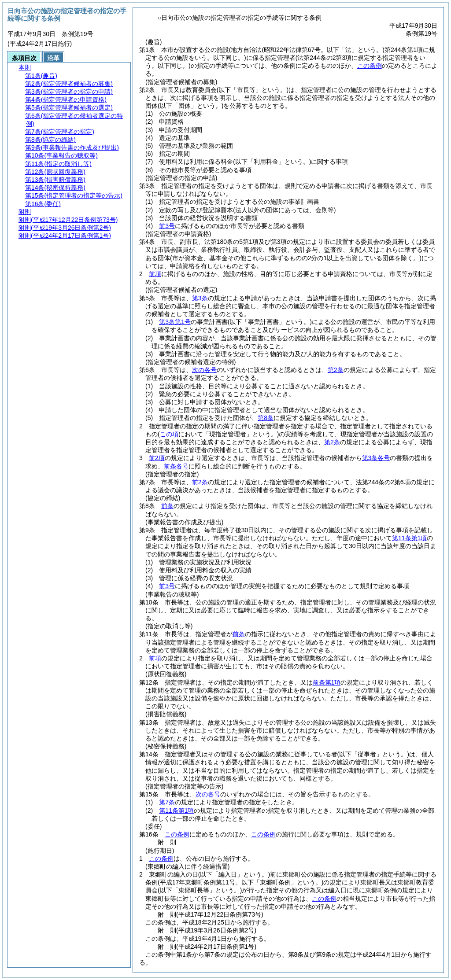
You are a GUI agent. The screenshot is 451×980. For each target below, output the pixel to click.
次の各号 (204, 370)
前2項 (157, 458)
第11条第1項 (409, 538)
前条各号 (176, 466)
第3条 (200, 298)
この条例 (370, 66)
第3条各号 (376, 458)
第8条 (266, 418)
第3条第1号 (175, 322)
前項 (155, 274)
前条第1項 (327, 682)
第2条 (336, 370)
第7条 (167, 802)
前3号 (167, 226)
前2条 (200, 482)
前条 (167, 506)
